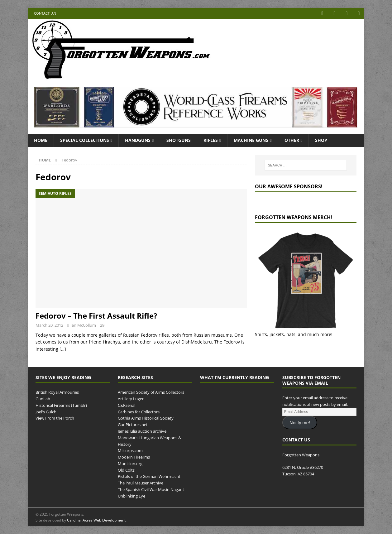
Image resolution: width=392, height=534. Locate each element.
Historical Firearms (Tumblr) (61, 405)
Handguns (138, 140)
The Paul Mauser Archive (141, 483)
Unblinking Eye (131, 496)
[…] (63, 349)
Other (292, 140)
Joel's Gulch (46, 412)
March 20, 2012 (49, 325)
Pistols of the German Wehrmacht (149, 476)
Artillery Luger (131, 399)
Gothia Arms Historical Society (146, 418)
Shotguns (179, 140)
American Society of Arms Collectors (151, 392)
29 (102, 325)
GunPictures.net (133, 425)
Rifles (211, 140)
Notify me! (300, 423)
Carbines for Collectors (139, 412)
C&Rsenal (127, 405)
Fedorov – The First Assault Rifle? (96, 316)
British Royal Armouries (57, 392)
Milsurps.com (130, 450)
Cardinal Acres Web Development (96, 520)
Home (41, 140)
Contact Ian (45, 13)
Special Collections (85, 140)
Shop (321, 140)
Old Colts (126, 470)
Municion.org (130, 464)
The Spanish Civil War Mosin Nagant (151, 489)
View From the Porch (55, 418)
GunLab (43, 399)
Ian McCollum (83, 325)
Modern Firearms (134, 457)
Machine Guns (251, 140)
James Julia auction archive (142, 431)
